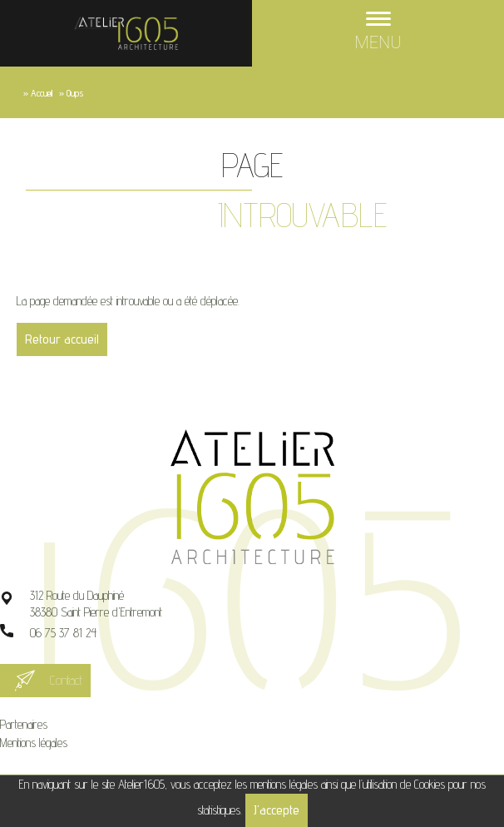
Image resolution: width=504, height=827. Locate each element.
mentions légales (284, 784)
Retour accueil (62, 339)
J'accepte (277, 810)
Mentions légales (34, 743)
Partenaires (24, 724)
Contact (66, 680)
